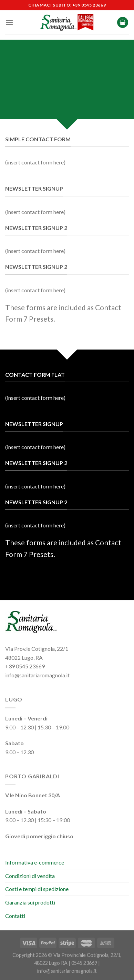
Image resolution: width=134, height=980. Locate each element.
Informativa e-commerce (35, 862)
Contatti (15, 916)
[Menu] (9, 22)
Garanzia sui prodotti (30, 902)
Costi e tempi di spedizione (37, 889)
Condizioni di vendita (30, 876)
